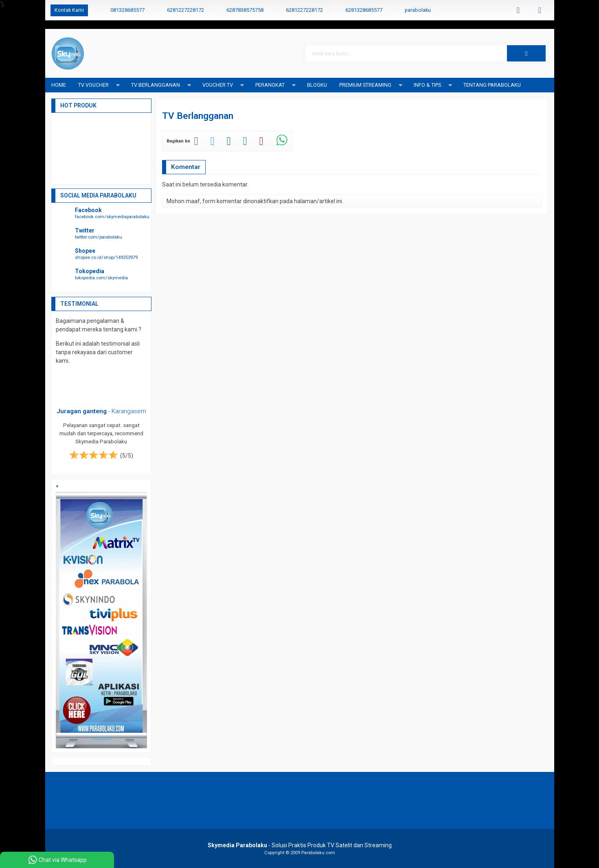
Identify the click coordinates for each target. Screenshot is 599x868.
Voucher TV (218, 85)
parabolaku (418, 10)
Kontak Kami (69, 10)
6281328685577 (364, 10)
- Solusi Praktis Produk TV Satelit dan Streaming (300, 845)
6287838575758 (245, 10)
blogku (317, 85)
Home (59, 85)
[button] (526, 53)
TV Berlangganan (156, 85)
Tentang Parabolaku (492, 85)
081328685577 (127, 10)
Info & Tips (427, 85)
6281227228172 (185, 10)
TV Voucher (93, 85)
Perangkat (270, 85)
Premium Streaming (365, 85)
